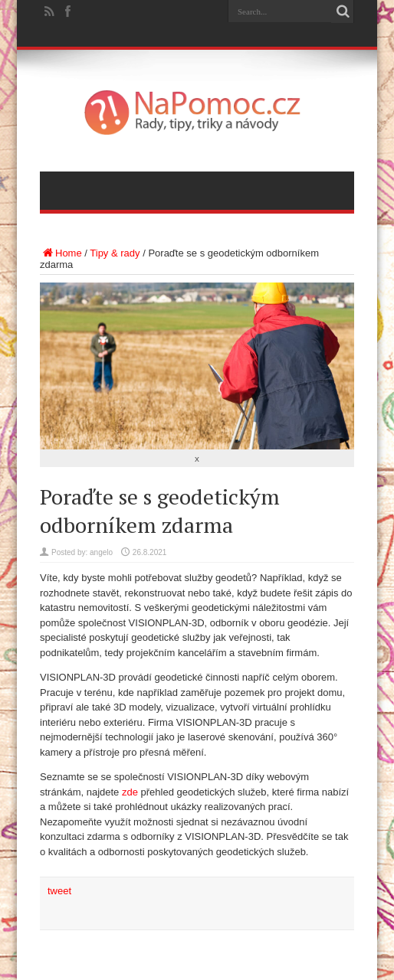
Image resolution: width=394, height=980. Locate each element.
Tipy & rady (115, 253)
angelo (101, 552)
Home (61, 253)
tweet (59, 891)
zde (130, 792)
